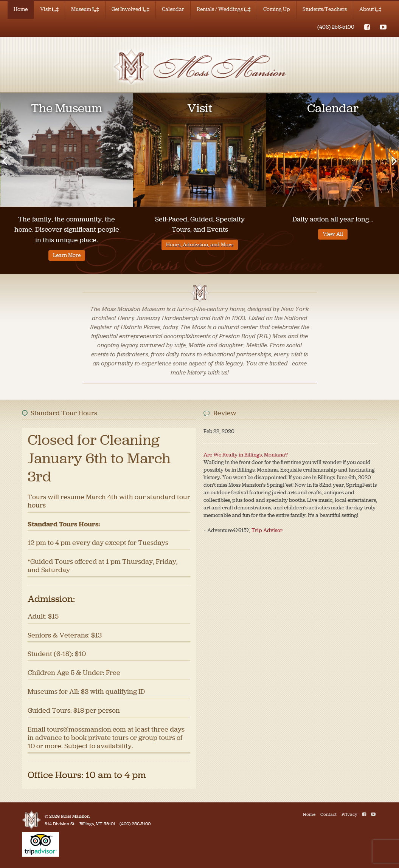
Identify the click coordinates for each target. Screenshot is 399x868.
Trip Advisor (267, 530)
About (370, 9)
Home (21, 9)
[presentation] (5, 161)
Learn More (67, 255)
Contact (328, 814)
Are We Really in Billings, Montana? (246, 455)
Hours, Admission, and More (200, 245)
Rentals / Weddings (224, 9)
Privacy (349, 814)
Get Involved (130, 9)
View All (333, 234)
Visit (49, 9)
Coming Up (277, 9)
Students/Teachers (325, 9)
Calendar (173, 9)
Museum (85, 9)
